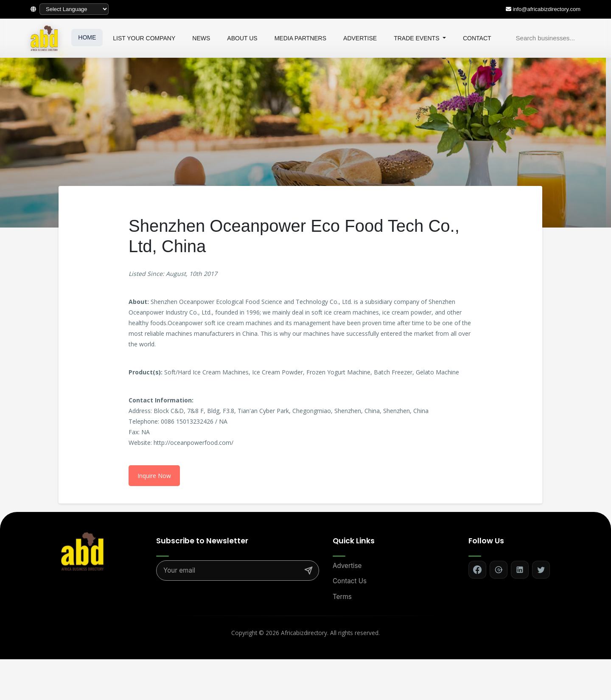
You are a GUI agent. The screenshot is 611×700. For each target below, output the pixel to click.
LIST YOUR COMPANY (144, 38)
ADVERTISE (360, 38)
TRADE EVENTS (417, 38)
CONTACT (477, 38)
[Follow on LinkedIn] (520, 570)
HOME (87, 37)
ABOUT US (242, 38)
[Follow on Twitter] (541, 570)
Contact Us (350, 581)
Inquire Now (154, 476)
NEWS (201, 38)
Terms (342, 597)
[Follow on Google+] (499, 570)
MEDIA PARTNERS (300, 38)
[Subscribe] (308, 571)
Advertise (347, 566)
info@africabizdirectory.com (547, 9)
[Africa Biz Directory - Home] (82, 551)
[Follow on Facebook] (477, 570)
